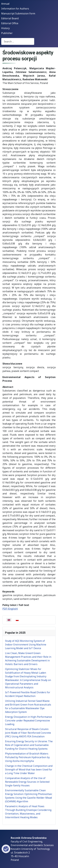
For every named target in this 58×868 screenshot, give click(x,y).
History (5, 28)
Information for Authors (15, 9)
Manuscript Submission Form (18, 13)
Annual (5, 4)
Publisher (7, 33)
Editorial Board (10, 18)
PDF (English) (10, 609)
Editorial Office (10, 23)
